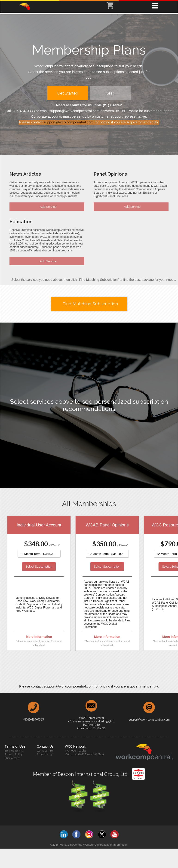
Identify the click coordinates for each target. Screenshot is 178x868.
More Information (39, 637)
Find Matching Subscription (90, 304)
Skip (110, 93)
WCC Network (75, 746)
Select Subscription (39, 566)
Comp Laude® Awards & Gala (84, 754)
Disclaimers (12, 758)
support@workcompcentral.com (69, 122)
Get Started (68, 93)
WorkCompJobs (76, 750)
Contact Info (45, 750)
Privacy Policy (14, 754)
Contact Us (45, 746)
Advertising (44, 754)
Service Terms (14, 750)
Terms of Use (15, 746)
